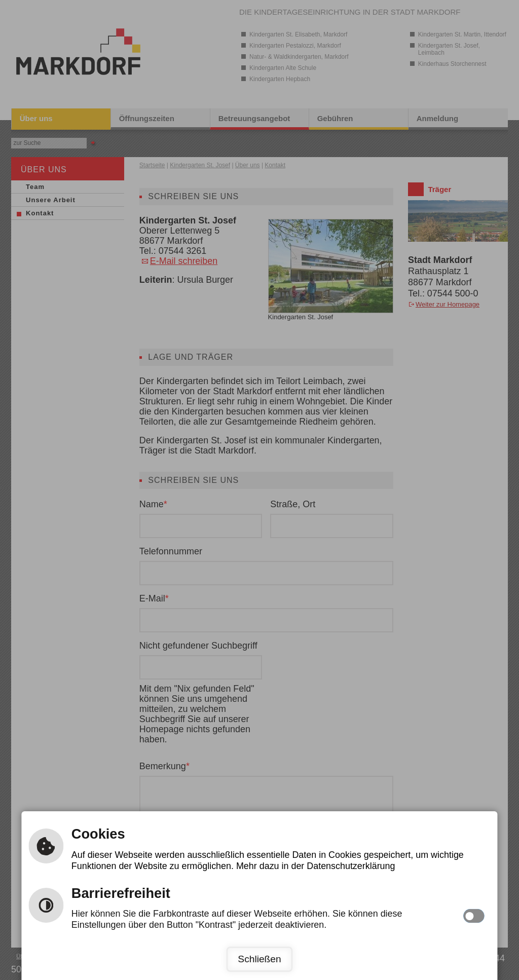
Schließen (259, 959)
